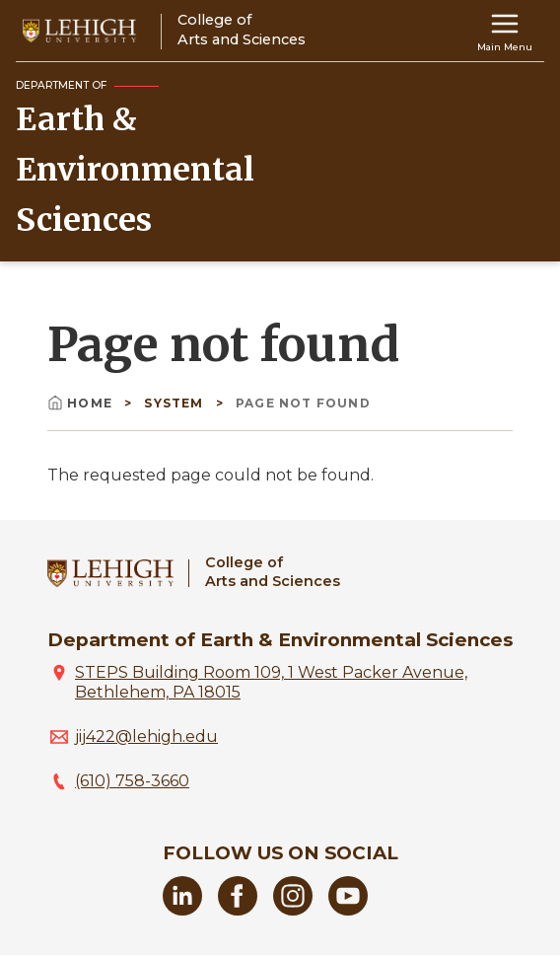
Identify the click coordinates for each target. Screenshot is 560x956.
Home (82, 403)
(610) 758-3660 (132, 781)
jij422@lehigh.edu (146, 736)
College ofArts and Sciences (273, 572)
